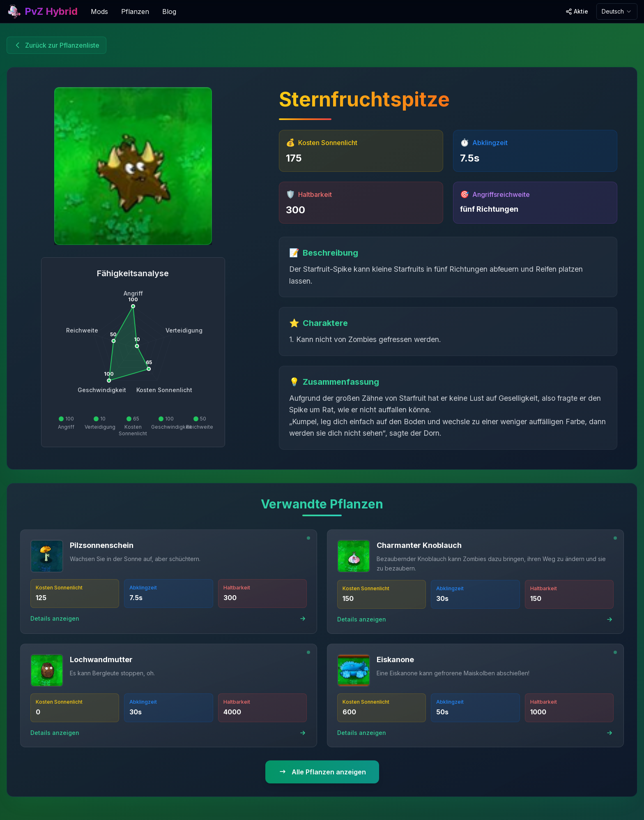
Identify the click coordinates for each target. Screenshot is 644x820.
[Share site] (577, 12)
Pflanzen (135, 12)
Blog (169, 12)
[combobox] (617, 12)
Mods (99, 12)
